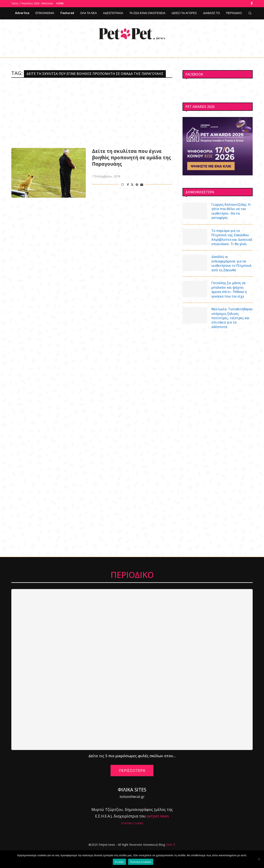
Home (60, 3)
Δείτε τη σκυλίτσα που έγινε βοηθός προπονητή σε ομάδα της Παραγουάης (131, 157)
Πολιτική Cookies (141, 862)
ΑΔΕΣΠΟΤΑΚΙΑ (113, 12)
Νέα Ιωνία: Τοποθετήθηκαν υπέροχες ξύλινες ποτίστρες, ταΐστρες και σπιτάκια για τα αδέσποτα (231, 333)
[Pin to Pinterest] (137, 184)
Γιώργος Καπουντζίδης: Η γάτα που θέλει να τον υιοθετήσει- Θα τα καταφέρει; (231, 211)
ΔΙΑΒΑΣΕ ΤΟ (212, 12)
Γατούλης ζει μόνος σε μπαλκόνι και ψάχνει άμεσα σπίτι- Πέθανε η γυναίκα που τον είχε (230, 301)
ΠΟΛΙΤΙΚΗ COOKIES (132, 840)
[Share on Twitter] (132, 184)
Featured (67, 12)
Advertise (22, 12)
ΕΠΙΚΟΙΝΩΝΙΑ (45, 12)
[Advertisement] (92, 112)
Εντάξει (119, 862)
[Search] (250, 13)
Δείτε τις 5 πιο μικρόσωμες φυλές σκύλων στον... (132, 773)
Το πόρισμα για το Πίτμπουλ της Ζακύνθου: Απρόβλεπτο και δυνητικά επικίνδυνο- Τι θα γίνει (232, 240)
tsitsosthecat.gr (132, 814)
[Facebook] (252, 3)
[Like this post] (123, 184)
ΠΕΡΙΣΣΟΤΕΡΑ (132, 788)
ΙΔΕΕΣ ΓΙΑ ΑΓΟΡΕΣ (184, 12)
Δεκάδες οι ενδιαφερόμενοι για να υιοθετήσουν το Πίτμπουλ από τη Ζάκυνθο (230, 272)
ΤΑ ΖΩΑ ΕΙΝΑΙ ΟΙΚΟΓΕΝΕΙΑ (147, 12)
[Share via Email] (142, 184)
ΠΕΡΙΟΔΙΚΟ (234, 12)
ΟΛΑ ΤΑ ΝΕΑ (89, 12)
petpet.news (158, 833)
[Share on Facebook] (128, 184)
